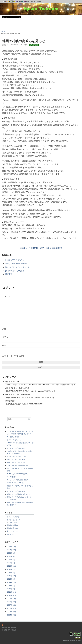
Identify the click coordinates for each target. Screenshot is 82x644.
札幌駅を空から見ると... (15, 260)
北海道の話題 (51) (13, 525)
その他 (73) (11, 534)
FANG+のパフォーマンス (15, 483)
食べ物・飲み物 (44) (14, 520)
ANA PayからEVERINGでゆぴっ (18, 474)
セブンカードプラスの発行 (16, 491)
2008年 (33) (12, 602)
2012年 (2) (11, 589)
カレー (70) (13, 522)
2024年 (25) (12, 550)
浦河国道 (9, 274)
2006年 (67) (12, 608)
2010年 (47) (12, 595)
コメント (6, 297)
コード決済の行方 (13, 437)
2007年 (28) (12, 605)
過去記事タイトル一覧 (9, 627)
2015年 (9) (11, 579)
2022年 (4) (11, 556)
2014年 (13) (12, 582)
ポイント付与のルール (14, 440)
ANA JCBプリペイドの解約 (16, 459)
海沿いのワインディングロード (17, 267)
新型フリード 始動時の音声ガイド (18, 494)
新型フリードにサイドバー (16, 462)
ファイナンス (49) (13, 517)
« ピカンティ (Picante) (28, 248)
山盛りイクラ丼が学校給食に (16, 264)
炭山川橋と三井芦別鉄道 (15, 271)
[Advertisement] (41, 26)
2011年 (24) (12, 592)
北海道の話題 (34, 45)
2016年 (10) (12, 576)
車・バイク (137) (13, 531)
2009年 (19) (12, 599)
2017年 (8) (11, 573)
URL (4, 346)
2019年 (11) (12, 566)
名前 (4, 329)
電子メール (7, 337)
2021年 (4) (11, 560)
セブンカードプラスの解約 (16, 448)
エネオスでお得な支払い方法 (17, 457)
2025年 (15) (12, 547)
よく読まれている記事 (9, 630)
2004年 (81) (12, 615)
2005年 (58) (12, 612)
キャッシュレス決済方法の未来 (17, 480)
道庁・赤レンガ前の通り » (52, 248)
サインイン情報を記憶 (14, 356)
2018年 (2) (11, 569)
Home (3, 31)
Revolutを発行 (12, 477)
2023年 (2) (11, 553)
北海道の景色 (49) (13, 528)
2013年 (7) (11, 586)
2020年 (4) (11, 563)
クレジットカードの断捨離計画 (17, 465)
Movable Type (76, 640)
